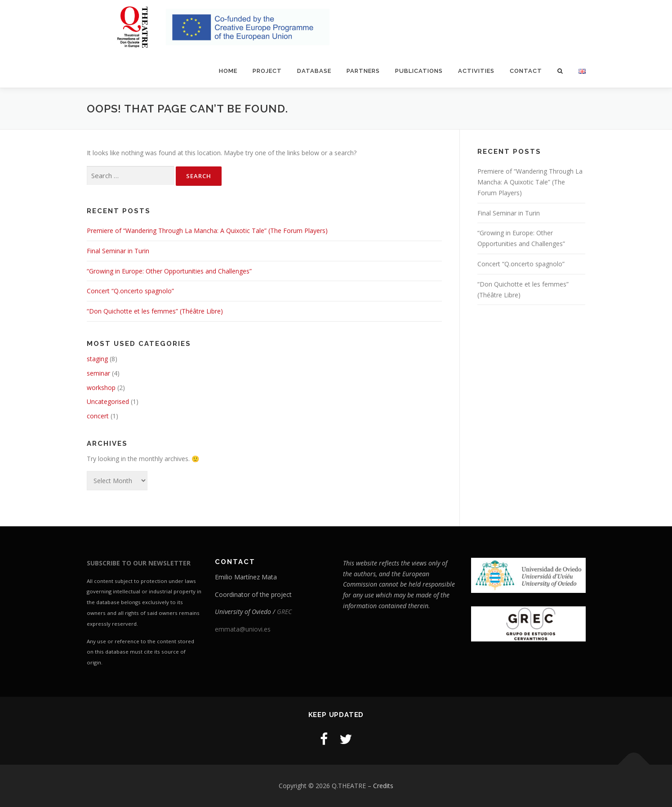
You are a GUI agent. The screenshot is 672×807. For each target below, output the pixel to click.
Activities (476, 71)
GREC (284, 612)
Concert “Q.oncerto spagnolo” (130, 291)
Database (314, 71)
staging (97, 359)
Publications (419, 71)
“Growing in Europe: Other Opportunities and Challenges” (169, 271)
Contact (526, 71)
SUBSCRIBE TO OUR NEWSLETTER (139, 563)
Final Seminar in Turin (118, 251)
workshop (101, 388)
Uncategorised (108, 401)
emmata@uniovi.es (243, 629)
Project (267, 71)
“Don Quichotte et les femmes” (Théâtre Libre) (155, 311)
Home (228, 71)
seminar (98, 373)
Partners (363, 71)
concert (98, 416)
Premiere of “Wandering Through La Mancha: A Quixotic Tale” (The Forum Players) (207, 231)
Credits (383, 786)
